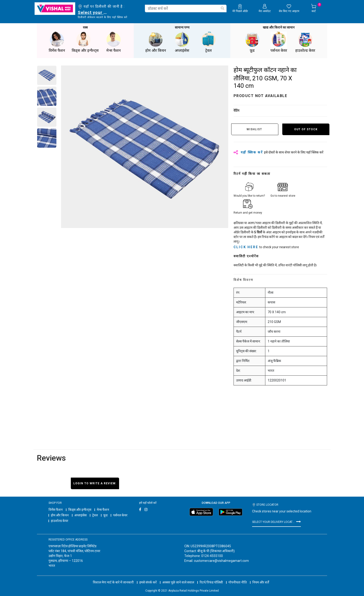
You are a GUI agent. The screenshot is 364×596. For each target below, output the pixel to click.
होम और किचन (60, 515)
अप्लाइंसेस (80, 515)
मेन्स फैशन (103, 510)
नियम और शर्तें (261, 582)
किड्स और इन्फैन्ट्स (80, 510)
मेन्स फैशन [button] (114, 42)
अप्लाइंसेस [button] (182, 42)
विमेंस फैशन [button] (57, 42)
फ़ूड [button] (252, 42)
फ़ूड (105, 515)
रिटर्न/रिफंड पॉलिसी (211, 582)
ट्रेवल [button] (208, 42)
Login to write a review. (95, 483)
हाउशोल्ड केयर (60, 521)
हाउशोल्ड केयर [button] (305, 42)
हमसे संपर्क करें (148, 582)
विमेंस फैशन (56, 510)
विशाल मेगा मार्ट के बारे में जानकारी (113, 582)
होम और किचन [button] (156, 42)
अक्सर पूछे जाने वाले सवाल (178, 582)
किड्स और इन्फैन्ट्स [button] (85, 42)
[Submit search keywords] (222, 8)
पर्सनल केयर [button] (279, 42)
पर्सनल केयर (120, 515)
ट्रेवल (95, 515)
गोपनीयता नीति (238, 582)
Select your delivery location (93, 12)
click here (246, 247)
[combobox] (186, 8)
